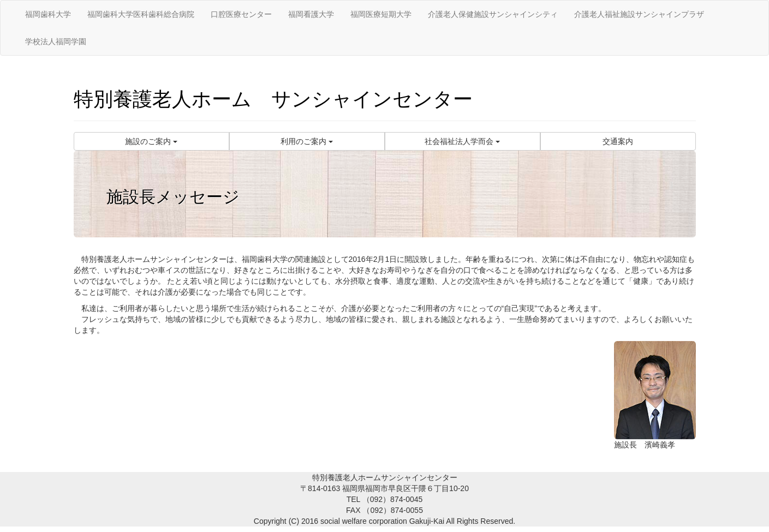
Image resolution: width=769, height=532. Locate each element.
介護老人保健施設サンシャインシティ (493, 14)
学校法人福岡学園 (56, 41)
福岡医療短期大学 (381, 14)
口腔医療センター (241, 14)
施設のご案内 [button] (151, 141)
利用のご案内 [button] (307, 141)
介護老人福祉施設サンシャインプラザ (639, 14)
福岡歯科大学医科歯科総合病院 (141, 14)
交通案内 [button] (618, 141)
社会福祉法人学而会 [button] (462, 141)
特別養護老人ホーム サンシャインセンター (273, 99)
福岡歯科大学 (48, 14)
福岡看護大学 (311, 14)
